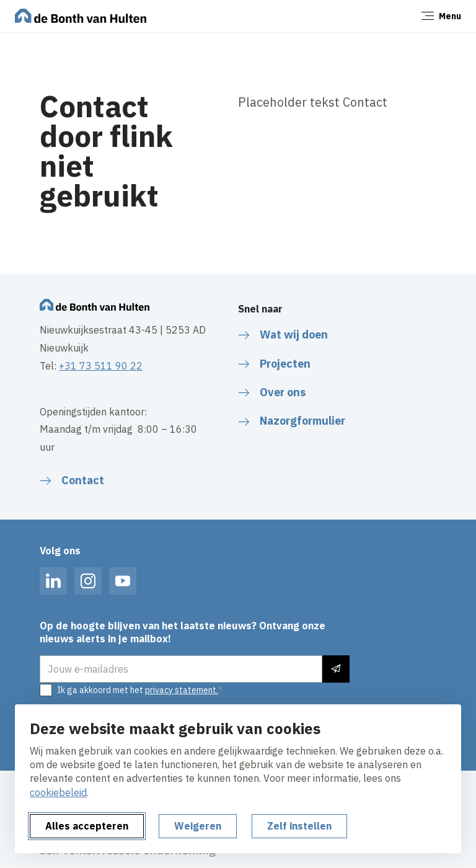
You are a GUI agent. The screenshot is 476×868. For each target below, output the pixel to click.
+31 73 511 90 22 (101, 366)
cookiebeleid (58, 792)
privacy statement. (182, 690)
